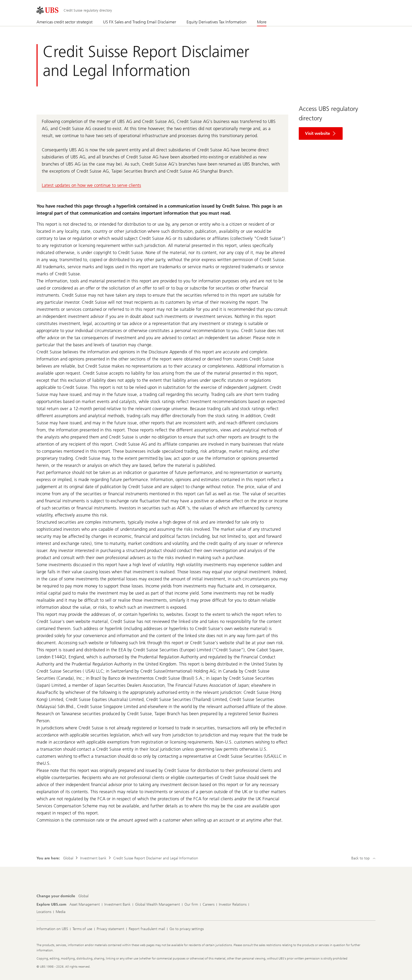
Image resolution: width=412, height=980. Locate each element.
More (262, 22)
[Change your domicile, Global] (83, 896)
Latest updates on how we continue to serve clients (91, 185)
